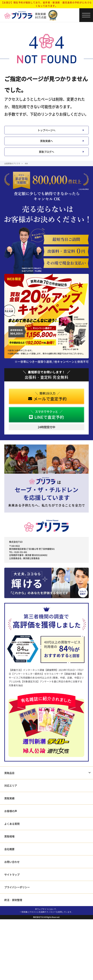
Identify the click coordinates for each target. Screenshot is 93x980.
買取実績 (9, 807)
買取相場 (9, 845)
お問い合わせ (12, 871)
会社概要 (9, 858)
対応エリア (11, 795)
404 (26, 172)
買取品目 (9, 782)
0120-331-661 (21, 561)
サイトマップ (12, 883)
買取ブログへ (46, 159)
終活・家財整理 (13, 909)
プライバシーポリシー (17, 896)
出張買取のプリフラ (12, 172)
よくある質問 (12, 833)
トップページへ (46, 132)
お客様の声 (11, 820)
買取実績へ (46, 145)
